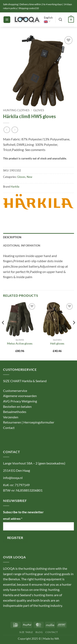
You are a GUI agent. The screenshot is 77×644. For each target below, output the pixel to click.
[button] (7, 20)
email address (13, 519)
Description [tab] (12, 237)
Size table (26, 632)
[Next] (74, 331)
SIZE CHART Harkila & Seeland (25, 381)
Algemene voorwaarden (20, 396)
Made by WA (51, 639)
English (48, 20)
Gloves (39, 110)
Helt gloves (57, 344)
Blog (39, 632)
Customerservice (15, 391)
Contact (9, 428)
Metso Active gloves (20, 344)
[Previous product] (15, 130)
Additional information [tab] (22, 245)
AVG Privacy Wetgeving (20, 401)
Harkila (15, 187)
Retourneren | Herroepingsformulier (29, 422)
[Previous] (3, 331)
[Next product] (7, 130)
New (29, 177)
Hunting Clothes (16, 110)
